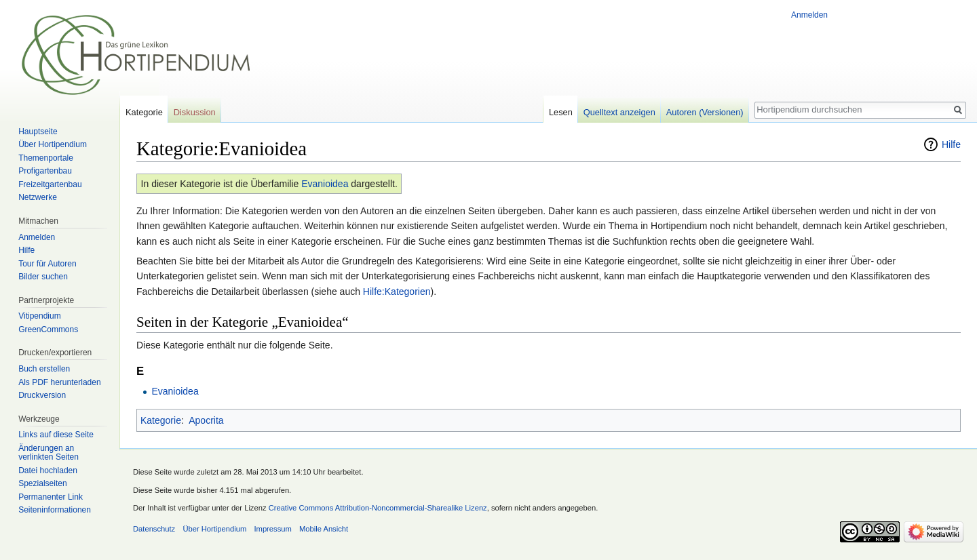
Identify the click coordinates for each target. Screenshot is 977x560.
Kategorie (161, 420)
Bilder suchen (43, 277)
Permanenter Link (51, 497)
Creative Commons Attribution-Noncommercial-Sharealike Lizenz (378, 508)
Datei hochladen (48, 471)
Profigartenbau (45, 171)
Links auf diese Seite (56, 435)
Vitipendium (39, 316)
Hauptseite (38, 132)
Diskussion (195, 112)
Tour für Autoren (47, 264)
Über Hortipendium (53, 144)
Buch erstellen (44, 369)
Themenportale (46, 158)
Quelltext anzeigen (619, 112)
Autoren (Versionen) (705, 112)
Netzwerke (38, 197)
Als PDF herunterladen (59, 382)
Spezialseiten (42, 483)
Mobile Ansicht (324, 529)
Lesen (561, 112)
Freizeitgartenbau (50, 184)
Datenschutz (154, 529)
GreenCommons (48, 329)
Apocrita (206, 420)
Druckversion (42, 395)
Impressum (272, 529)
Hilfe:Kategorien (397, 292)
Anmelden (809, 15)
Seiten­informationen (55, 510)
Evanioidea (325, 184)
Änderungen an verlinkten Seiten (49, 453)
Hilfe (951, 144)
